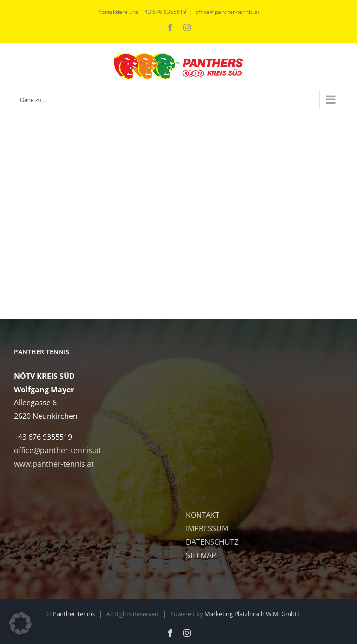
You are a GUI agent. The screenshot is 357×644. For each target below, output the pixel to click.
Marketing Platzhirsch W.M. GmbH (252, 614)
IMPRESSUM (207, 528)
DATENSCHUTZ (212, 542)
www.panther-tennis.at (54, 464)
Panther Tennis (74, 614)
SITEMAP (201, 555)
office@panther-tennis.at (227, 12)
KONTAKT (203, 515)
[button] (20, 624)
